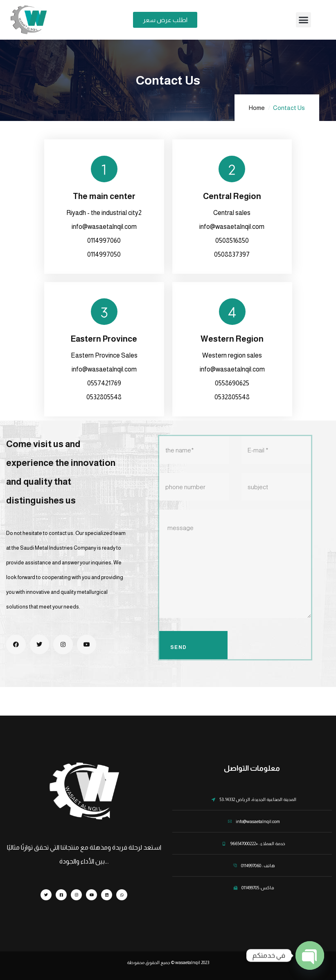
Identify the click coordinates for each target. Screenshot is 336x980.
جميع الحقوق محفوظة (149, 962)
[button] (304, 20)
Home (257, 108)
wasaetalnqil (187, 962)
